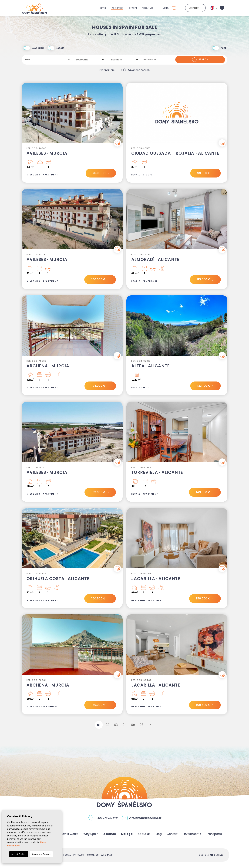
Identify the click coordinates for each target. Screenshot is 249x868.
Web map (107, 855)
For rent (132, 8)
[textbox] (46, 60)
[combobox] (47, 60)
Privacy (79, 855)
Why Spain (91, 834)
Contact (173, 834)
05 (133, 725)
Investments (192, 834)
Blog (159, 834)
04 (125, 725)
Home (102, 8)
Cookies (93, 855)
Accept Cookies (19, 854)
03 (116, 725)
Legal (67, 855)
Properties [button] (117, 8)
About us (147, 8)
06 (142, 725)
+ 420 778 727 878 (106, 818)
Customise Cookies (41, 854)
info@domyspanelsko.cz (145, 818)
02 (107, 725)
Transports (214, 834)
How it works (69, 834)
